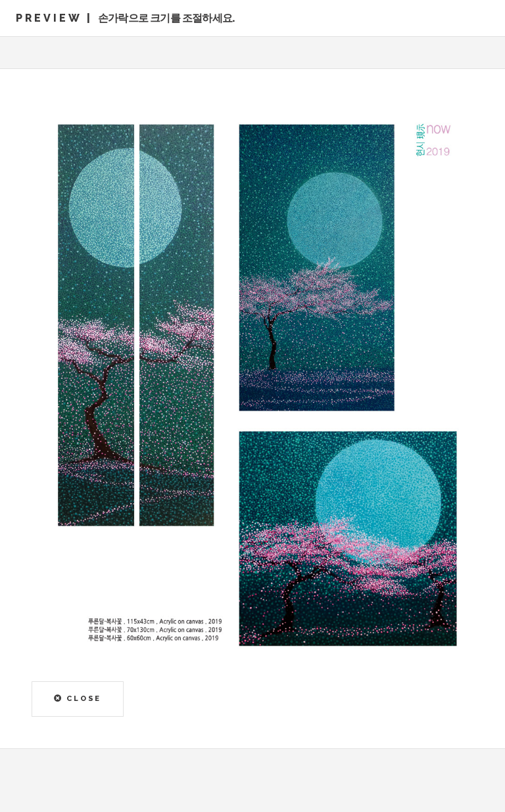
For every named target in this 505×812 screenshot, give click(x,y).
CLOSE (78, 698)
